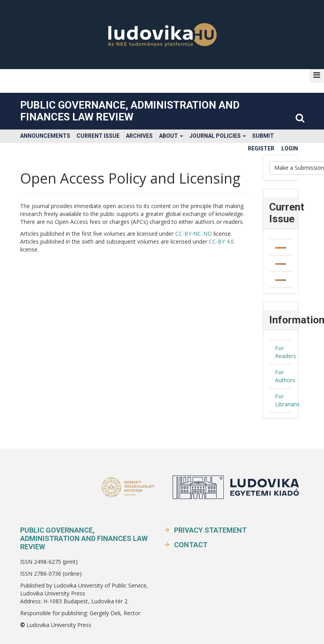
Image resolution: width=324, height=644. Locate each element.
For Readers (286, 352)
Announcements (45, 136)
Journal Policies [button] (218, 136)
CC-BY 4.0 (221, 241)
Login (290, 148)
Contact (191, 545)
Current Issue (98, 136)
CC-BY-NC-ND (194, 234)
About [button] (171, 136)
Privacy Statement (210, 530)
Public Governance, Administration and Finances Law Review (130, 111)
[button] (317, 75)
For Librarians (287, 400)
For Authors (285, 376)
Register (261, 148)
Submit (263, 136)
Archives (139, 136)
